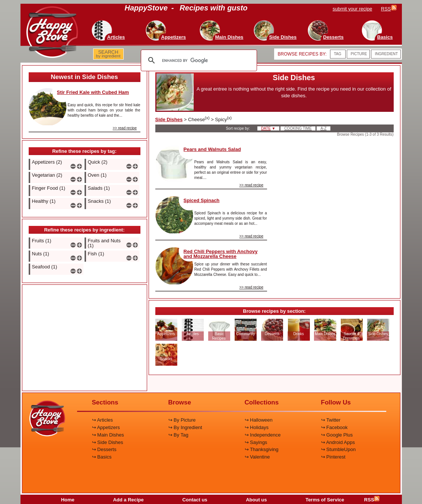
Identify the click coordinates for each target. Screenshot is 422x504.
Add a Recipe (128, 500)
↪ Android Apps (338, 442)
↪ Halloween (259, 420)
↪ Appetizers (106, 427)
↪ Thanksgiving (262, 449)
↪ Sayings (256, 442)
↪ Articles (103, 420)
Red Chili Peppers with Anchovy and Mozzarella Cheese (221, 254)
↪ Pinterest (333, 457)
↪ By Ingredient (185, 427)
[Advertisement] (85, 338)
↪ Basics (102, 457)
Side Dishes (169, 119)
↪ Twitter (331, 420)
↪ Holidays (257, 427)
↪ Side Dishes (108, 442)
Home (68, 500)
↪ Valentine (257, 457)
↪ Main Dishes (108, 435)
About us (256, 500)
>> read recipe (125, 128)
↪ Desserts (104, 449)
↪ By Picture (182, 420)
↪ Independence (263, 435)
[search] (198, 60)
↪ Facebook (334, 427)
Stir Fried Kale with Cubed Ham (93, 92)
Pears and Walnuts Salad (212, 149)
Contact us (195, 500)
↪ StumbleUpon (338, 449)
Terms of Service (325, 500)
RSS (372, 500)
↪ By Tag (178, 435)
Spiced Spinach (202, 200)
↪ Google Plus (337, 435)
